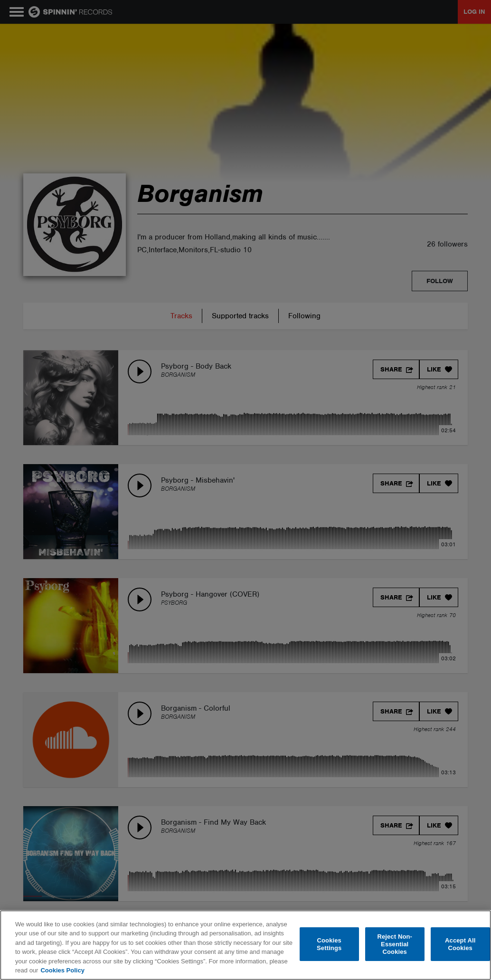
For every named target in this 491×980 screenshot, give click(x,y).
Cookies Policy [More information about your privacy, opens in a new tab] (62, 970)
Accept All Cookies (460, 944)
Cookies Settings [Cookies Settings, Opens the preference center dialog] (329, 944)
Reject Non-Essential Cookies (395, 944)
